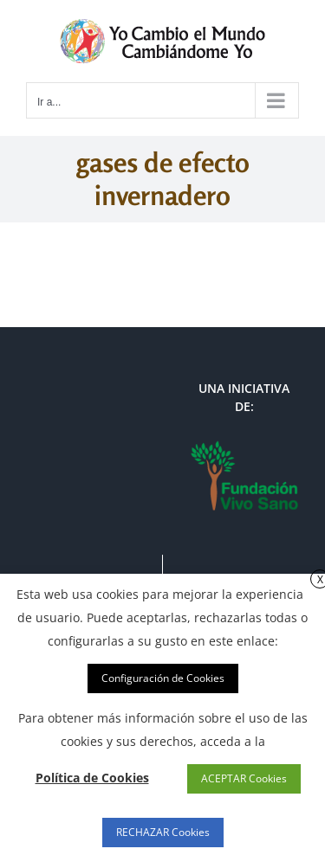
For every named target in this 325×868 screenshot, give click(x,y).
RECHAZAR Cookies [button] (163, 832)
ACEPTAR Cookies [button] (244, 778)
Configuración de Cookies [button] (163, 678)
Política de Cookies (92, 778)
